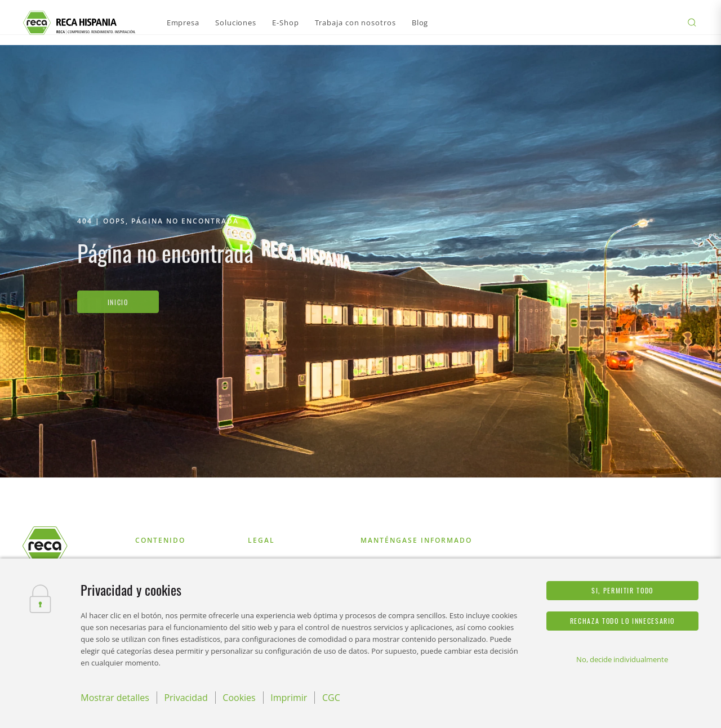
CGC (331, 698)
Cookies (239, 698)
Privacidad (186, 698)
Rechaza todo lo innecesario (622, 621)
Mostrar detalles (115, 698)
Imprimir (289, 698)
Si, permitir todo (622, 590)
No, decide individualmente (622, 659)
